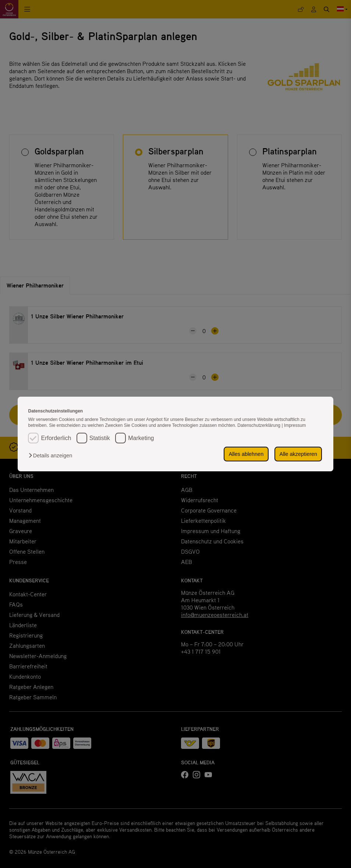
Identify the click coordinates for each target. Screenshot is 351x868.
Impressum (295, 425)
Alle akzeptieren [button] (298, 454)
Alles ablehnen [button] (246, 454)
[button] (52, 456)
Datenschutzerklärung (259, 425)
